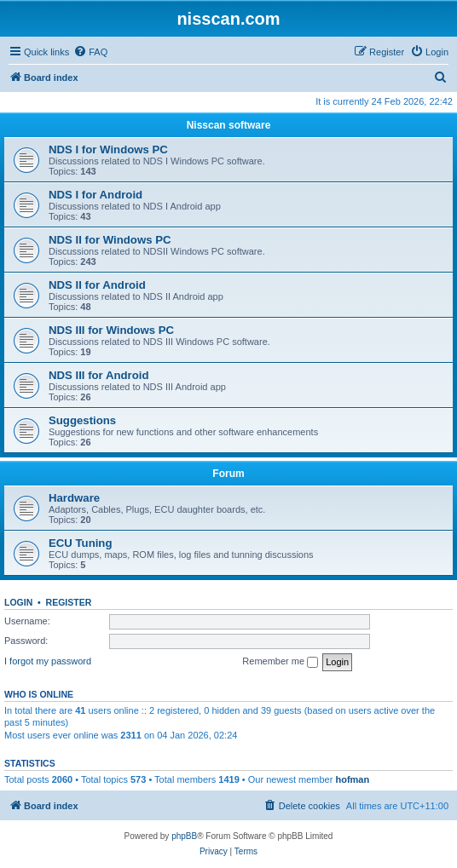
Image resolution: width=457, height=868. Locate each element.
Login (18, 602)
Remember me (280, 662)
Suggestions (82, 420)
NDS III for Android (98, 375)
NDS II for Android (97, 285)
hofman (352, 779)
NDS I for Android (95, 195)
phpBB (184, 836)
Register (69, 602)
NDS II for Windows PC (110, 240)
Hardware (74, 498)
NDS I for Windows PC (108, 149)
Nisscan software (229, 125)
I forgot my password (48, 661)
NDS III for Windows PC (111, 330)
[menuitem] (90, 52)
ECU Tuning (80, 543)
